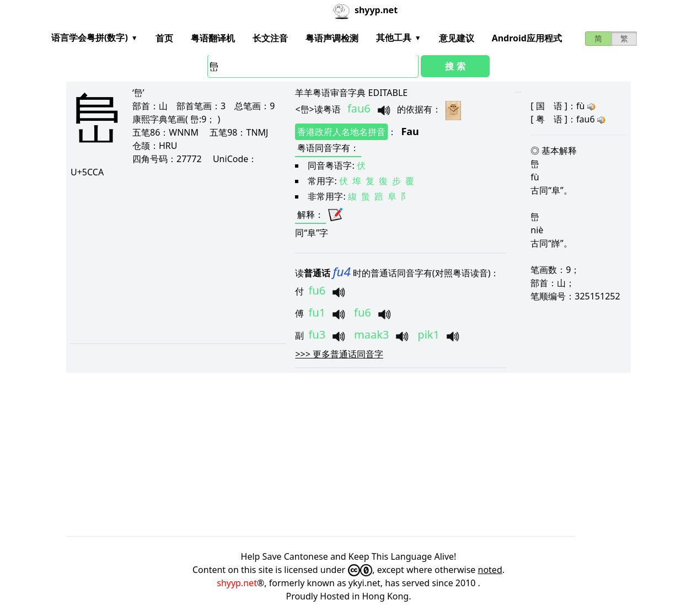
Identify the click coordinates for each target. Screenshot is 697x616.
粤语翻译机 (213, 38)
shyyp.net (237, 583)
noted (490, 570)
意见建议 (457, 38)
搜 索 (455, 66)
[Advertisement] (175, 260)
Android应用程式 (527, 38)
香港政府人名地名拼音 (341, 132)
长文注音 (270, 38)
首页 (164, 38)
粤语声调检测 (332, 38)
